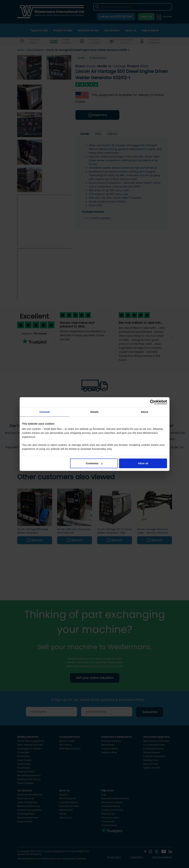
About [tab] (145, 412)
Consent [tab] (45, 412)
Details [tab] (95, 412)
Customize (94, 463)
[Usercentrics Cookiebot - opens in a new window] (152, 402)
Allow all (143, 463)
